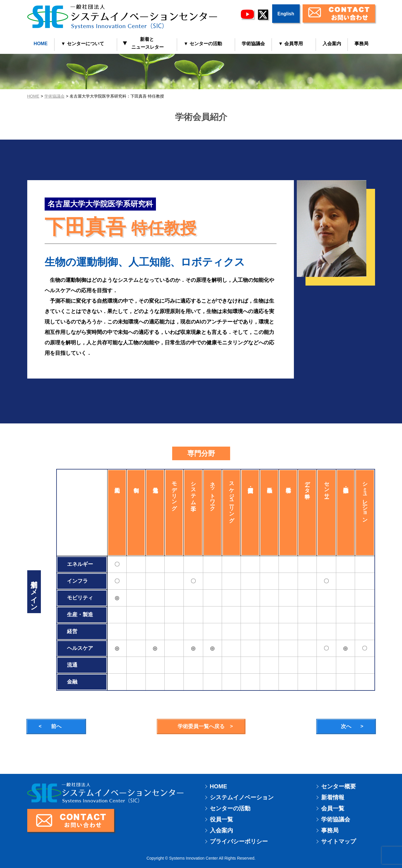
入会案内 (332, 44)
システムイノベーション (242, 797)
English (286, 14)
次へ (346, 726)
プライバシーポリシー (239, 841)
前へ (56, 726)
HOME (41, 44)
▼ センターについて (82, 44)
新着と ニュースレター (144, 43)
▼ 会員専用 (290, 44)
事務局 (361, 44)
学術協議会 (253, 44)
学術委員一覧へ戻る (201, 726)
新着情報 (333, 797)
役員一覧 (221, 819)
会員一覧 (333, 808)
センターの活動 (230, 808)
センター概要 (339, 786)
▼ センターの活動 (203, 44)
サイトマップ (339, 841)
